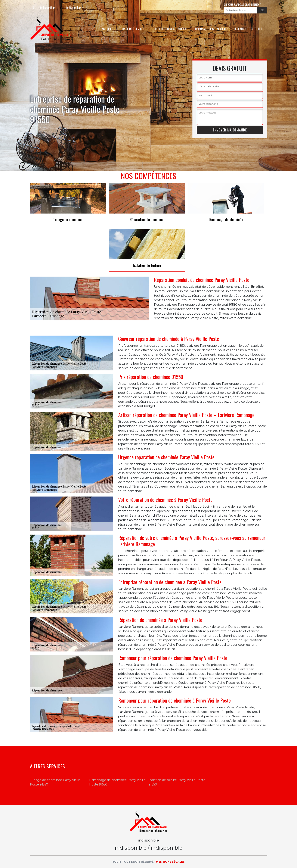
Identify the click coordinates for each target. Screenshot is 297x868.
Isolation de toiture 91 (249, 29)
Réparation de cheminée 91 (171, 29)
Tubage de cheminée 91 (133, 29)
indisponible (42, 8)
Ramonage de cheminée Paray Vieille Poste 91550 (117, 782)
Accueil (106, 29)
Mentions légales (170, 862)
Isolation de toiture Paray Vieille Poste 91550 (177, 782)
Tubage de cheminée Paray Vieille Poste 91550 (55, 782)
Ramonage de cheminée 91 (211, 29)
